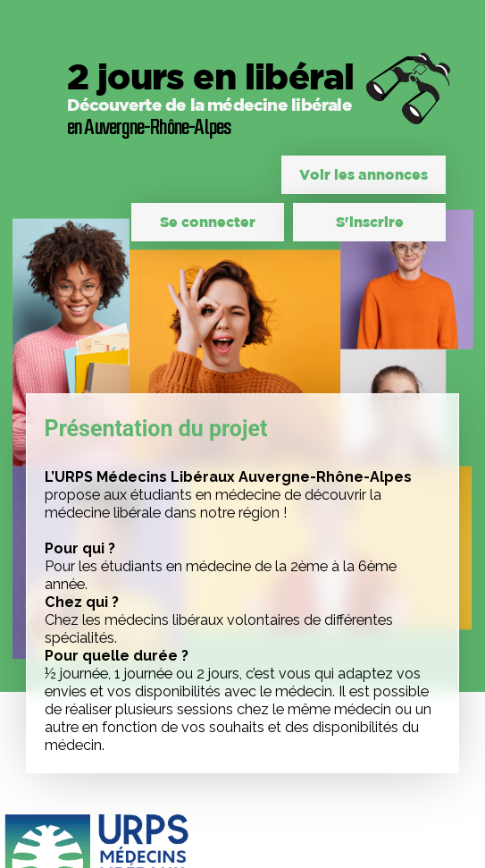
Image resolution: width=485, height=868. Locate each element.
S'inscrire (370, 222)
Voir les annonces (364, 174)
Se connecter (208, 222)
